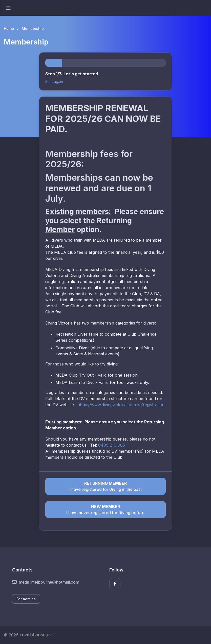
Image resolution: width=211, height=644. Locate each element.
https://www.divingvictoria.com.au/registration (121, 405)
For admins (26, 599)
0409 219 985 (112, 445)
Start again (54, 82)
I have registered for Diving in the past (105, 486)
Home (9, 28)
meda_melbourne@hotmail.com (46, 582)
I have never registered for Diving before (105, 509)
